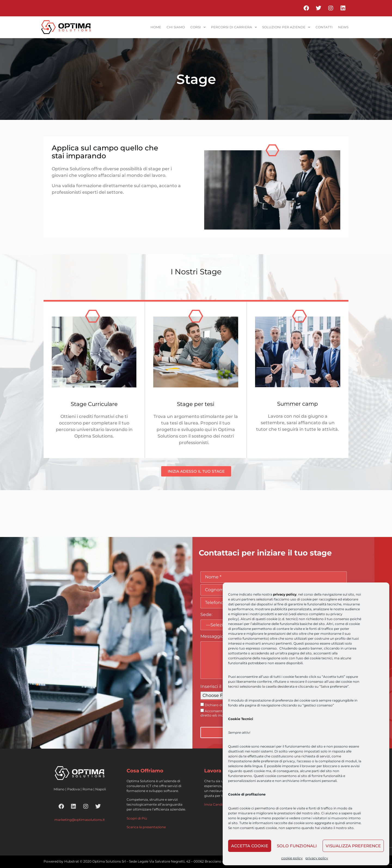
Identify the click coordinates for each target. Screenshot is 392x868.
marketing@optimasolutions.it (80, 820)
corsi (198, 27)
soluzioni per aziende (286, 27)
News (343, 27)
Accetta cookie (250, 846)
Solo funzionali (297, 846)
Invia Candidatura (219, 804)
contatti (324, 27)
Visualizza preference (353, 846)
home (156, 27)
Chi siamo (176, 27)
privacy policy (317, 858)
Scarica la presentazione (146, 827)
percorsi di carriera (234, 27)
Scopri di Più (137, 818)
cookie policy (292, 858)
